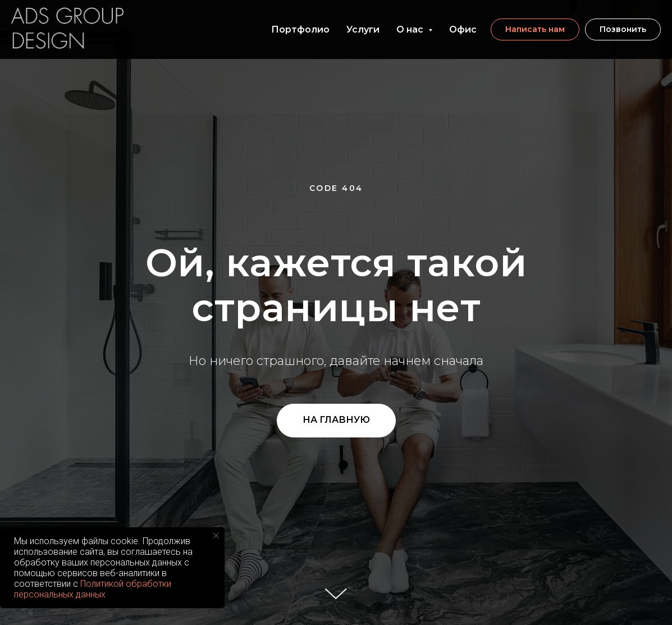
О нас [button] (411, 29)
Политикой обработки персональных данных (93, 589)
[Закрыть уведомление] (216, 536)
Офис (463, 29)
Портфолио (300, 29)
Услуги (363, 29)
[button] (535, 30)
